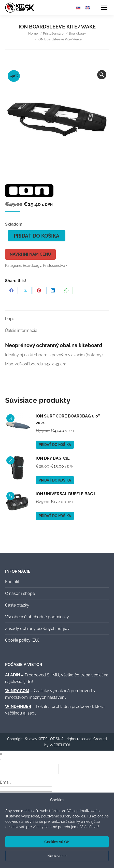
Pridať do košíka (37, 236)
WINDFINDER (18, 707)
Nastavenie (57, 856)
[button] (102, 75)
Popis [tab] (10, 319)
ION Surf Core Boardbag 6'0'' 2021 (68, 419)
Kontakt (12, 582)
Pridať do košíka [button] (55, 445)
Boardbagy (32, 266)
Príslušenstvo (54, 266)
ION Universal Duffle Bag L (66, 494)
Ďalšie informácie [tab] (21, 330)
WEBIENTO (59, 745)
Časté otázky (17, 605)
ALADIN (13, 675)
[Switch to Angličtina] (88, 8)
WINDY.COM (17, 691)
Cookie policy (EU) (22, 640)
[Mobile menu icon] (104, 8)
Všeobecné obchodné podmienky (37, 617)
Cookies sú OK (57, 842)
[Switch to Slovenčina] (78, 8)
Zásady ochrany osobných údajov (37, 629)
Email (6, 782)
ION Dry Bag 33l (53, 458)
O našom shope (20, 593)
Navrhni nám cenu (30, 254)
